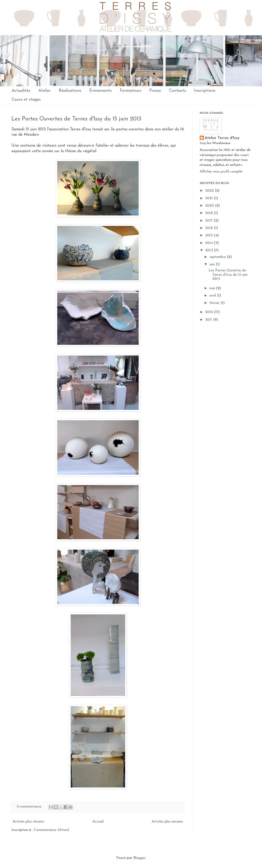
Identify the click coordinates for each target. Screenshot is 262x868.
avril (213, 296)
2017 (209, 221)
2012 (210, 312)
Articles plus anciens (167, 822)
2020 (210, 206)
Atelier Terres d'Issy (222, 138)
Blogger (139, 858)
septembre (218, 257)
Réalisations (70, 91)
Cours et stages (26, 100)
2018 (210, 213)
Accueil (98, 822)
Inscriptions (205, 91)
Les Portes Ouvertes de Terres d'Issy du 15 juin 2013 (76, 119)
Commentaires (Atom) (52, 830)
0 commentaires (29, 807)
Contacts (178, 91)
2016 (210, 228)
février (215, 303)
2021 (210, 198)
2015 (210, 235)
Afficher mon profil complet (221, 172)
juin (213, 264)
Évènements (100, 91)
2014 (210, 243)
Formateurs (130, 91)
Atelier (45, 91)
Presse (155, 91)
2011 (209, 320)
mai (213, 288)
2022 (210, 191)
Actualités (21, 91)
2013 (210, 250)
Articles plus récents (28, 822)
